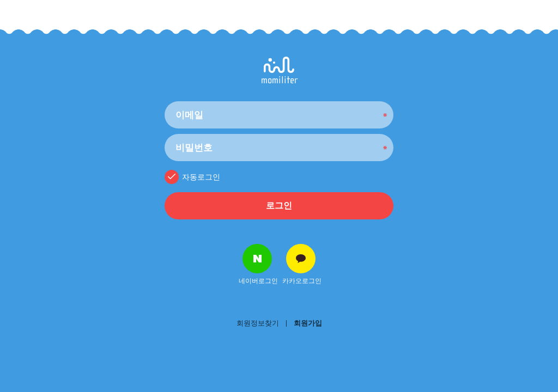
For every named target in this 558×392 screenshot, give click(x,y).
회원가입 (308, 323)
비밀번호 (165, 99)
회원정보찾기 (258, 323)
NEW (5, 388)
